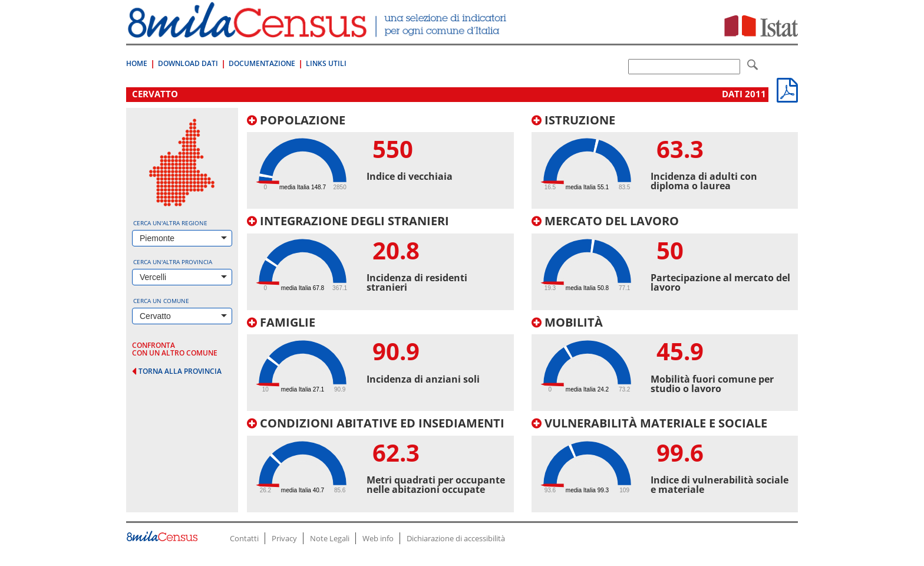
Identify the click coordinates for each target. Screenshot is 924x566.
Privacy (284, 538)
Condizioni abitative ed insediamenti (376, 423)
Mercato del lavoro (605, 221)
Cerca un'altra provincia (173, 262)
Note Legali (330, 538)
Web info (378, 538)
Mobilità (567, 322)
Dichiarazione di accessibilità (456, 538)
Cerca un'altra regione (170, 223)
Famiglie (281, 322)
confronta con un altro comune (175, 349)
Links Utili (326, 63)
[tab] (380, 162)
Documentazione (262, 63)
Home (137, 63)
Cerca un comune (161, 301)
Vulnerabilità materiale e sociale (649, 423)
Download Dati (188, 63)
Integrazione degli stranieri (348, 221)
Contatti (244, 538)
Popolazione (296, 120)
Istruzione (573, 120)
